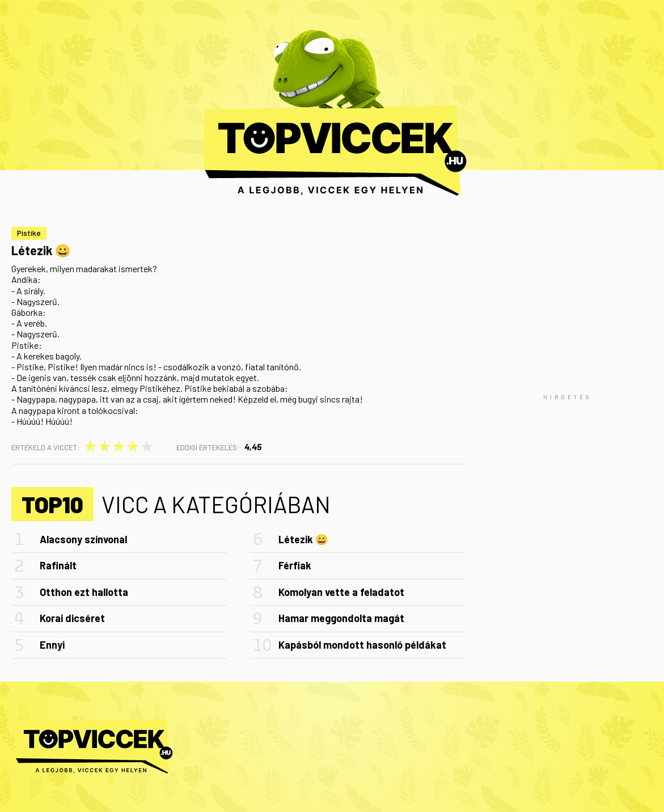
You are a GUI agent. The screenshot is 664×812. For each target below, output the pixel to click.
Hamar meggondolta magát (341, 618)
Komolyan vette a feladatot (341, 592)
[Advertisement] (568, 397)
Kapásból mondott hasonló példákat (362, 645)
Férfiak (295, 565)
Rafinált (58, 565)
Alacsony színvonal (83, 539)
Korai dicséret (72, 618)
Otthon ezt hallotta (84, 592)
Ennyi (52, 645)
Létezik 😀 (303, 539)
